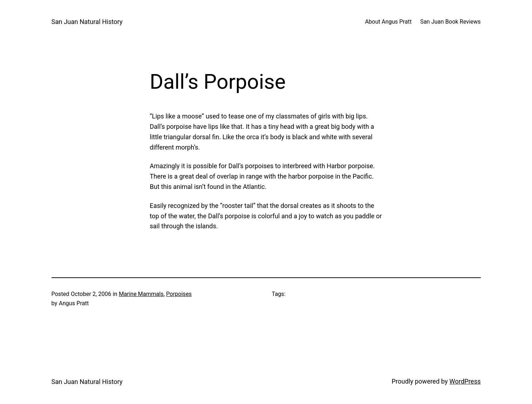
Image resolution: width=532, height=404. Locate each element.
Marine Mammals (141, 294)
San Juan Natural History (87, 22)
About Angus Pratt (388, 22)
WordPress (465, 381)
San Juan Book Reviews (450, 22)
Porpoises (179, 294)
